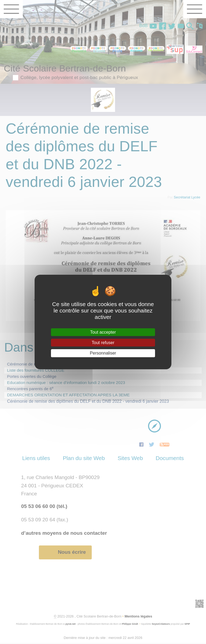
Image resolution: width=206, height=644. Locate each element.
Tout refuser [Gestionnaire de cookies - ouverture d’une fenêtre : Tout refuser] (103, 343)
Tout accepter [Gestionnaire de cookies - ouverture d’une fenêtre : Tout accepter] (103, 332)
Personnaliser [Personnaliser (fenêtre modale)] (103, 353)
